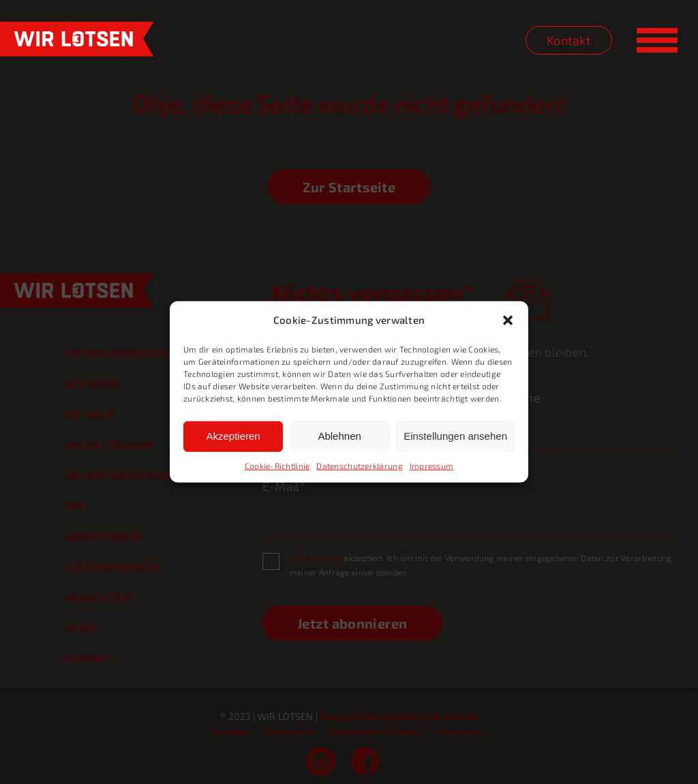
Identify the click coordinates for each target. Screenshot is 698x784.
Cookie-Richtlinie (277, 466)
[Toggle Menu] (657, 40)
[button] (508, 320)
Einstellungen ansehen (455, 436)
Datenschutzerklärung (359, 466)
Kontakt (569, 40)
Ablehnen (339, 436)
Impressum (431, 466)
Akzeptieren (233, 436)
